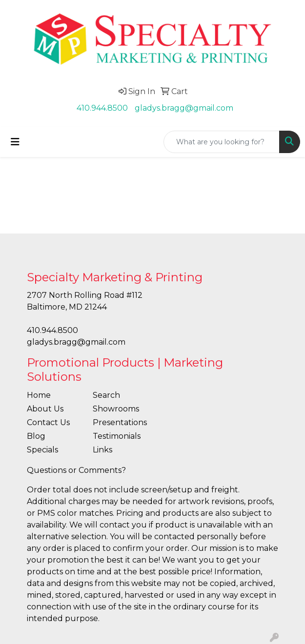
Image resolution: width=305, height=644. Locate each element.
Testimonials (117, 436)
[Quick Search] (222, 142)
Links (102, 450)
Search (106, 395)
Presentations (120, 422)
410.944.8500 (102, 108)
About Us (45, 409)
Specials (42, 450)
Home (39, 395)
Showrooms (116, 409)
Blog (36, 436)
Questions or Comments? (76, 470)
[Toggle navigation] (15, 142)
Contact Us (48, 422)
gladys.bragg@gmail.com (184, 108)
